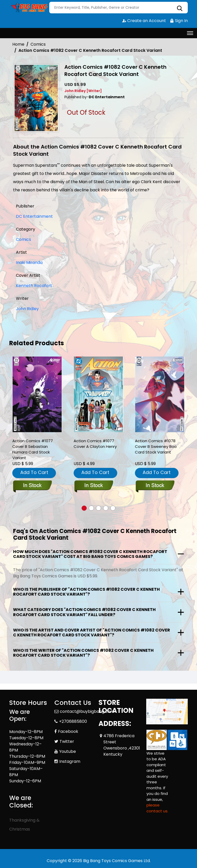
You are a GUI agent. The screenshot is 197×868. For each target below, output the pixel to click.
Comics (38, 44)
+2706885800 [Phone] (73, 721)
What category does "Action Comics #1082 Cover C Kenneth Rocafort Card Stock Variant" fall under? (84, 612)
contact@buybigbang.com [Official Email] (87, 711)
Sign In (179, 21)
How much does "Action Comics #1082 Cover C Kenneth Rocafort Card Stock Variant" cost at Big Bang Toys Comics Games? (90, 554)
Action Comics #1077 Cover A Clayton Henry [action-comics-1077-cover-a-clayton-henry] (95, 444)
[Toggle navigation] (190, 33)
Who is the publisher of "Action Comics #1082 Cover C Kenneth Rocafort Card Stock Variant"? (86, 592)
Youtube (68, 751)
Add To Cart (34, 472)
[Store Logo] (28, 8)
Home (18, 44)
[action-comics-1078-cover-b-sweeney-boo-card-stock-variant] (160, 394)
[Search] (119, 8)
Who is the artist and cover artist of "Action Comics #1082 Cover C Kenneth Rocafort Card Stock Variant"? (92, 633)
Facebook (68, 731)
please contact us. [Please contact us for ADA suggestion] (157, 808)
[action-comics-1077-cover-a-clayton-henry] (98, 394)
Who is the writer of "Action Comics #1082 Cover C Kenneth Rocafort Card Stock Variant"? (83, 653)
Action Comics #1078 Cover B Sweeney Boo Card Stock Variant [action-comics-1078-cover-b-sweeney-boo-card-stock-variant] (156, 446)
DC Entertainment (34, 216)
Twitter (67, 741)
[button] (84, 508)
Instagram (70, 761)
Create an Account (144, 21)
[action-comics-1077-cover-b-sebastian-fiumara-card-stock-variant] (37, 394)
